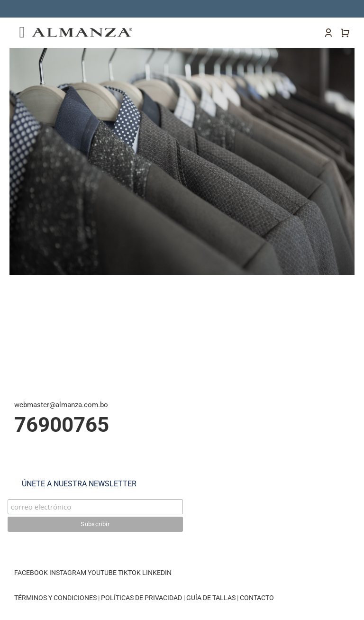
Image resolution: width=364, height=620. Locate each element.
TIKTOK (129, 573)
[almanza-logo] (82, 32)
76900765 (62, 425)
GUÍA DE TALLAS (212, 598)
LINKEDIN (157, 573)
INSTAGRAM (68, 573)
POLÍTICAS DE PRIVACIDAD (141, 598)
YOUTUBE (102, 573)
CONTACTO (257, 598)
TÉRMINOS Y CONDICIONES (55, 598)
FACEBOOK (31, 573)
